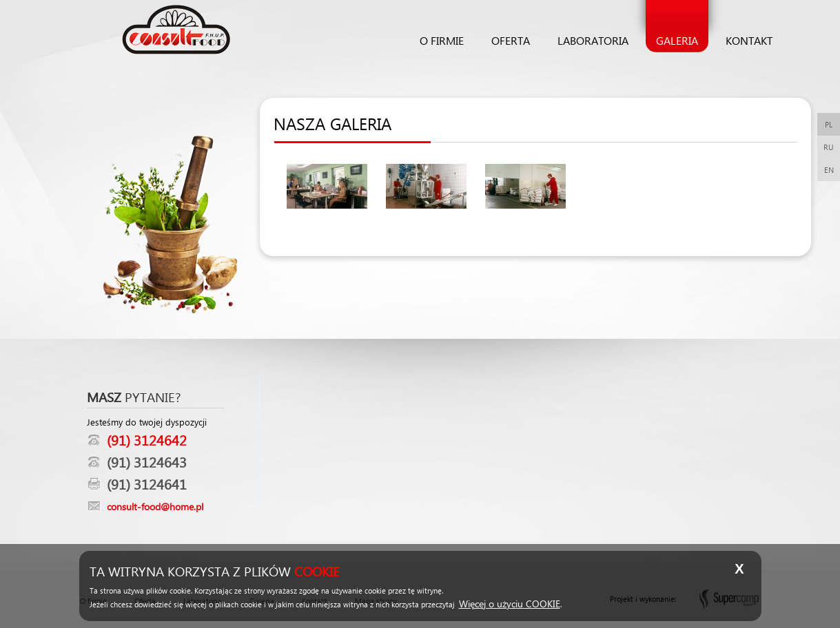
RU (829, 147)
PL (829, 124)
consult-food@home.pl (155, 506)
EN (829, 170)
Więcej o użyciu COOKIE (510, 604)
